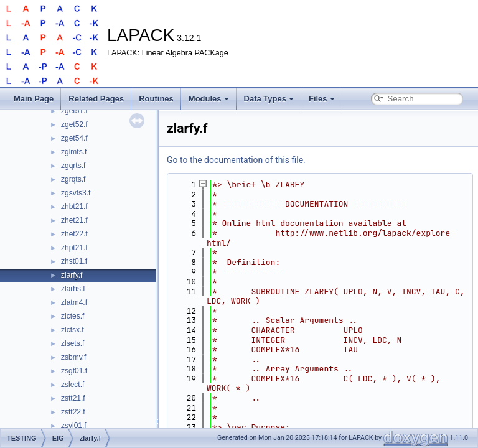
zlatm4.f (74, 302)
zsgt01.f (74, 371)
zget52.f (74, 124)
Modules (209, 99)
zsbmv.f (73, 357)
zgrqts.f (73, 179)
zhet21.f (74, 220)
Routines (156, 99)
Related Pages (96, 99)
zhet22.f (74, 234)
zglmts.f (74, 152)
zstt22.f (73, 412)
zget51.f (74, 111)
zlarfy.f (72, 275)
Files (322, 99)
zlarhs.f (73, 289)
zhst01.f (74, 261)
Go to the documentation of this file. (236, 160)
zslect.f (73, 385)
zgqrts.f (73, 166)
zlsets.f (73, 343)
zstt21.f (73, 398)
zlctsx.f (73, 330)
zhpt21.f (74, 248)
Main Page (34, 99)
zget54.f (74, 138)
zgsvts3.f (76, 193)
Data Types (269, 99)
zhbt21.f (74, 207)
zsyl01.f (74, 426)
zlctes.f (73, 316)
